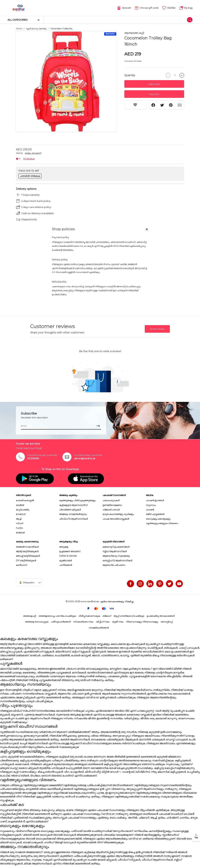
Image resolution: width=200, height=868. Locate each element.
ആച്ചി (19, 519)
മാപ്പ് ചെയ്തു (22, 510)
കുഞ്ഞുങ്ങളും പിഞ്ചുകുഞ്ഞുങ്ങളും (77, 500)
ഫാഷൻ (150, 510)
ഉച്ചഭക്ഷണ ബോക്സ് (70, 551)
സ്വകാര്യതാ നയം (83, 622)
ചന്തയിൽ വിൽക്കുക (30, 176)
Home (19, 29)
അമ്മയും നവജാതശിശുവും (73, 514)
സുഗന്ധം (151, 505)
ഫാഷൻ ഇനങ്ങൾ (155, 500)
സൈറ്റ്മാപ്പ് (167, 622)
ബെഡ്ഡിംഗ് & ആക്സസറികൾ (117, 560)
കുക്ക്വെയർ (65, 560)
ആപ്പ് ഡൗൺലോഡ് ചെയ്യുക (129, 616)
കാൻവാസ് (21, 565)
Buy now (154, 94)
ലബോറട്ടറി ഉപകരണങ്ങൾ (116, 547)
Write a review (157, 329)
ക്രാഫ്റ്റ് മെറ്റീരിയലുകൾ (28, 556)
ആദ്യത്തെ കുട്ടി (134, 33)
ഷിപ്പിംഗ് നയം (103, 622)
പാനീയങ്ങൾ (66, 565)
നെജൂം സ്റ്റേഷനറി (33, 153)
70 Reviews (29, 159)
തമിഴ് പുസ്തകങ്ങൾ (155, 514)
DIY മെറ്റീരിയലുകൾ (26, 560)
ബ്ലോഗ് (107, 616)
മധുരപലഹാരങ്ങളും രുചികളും (118, 514)
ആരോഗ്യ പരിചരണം (114, 565)
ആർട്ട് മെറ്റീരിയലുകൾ (27, 551)
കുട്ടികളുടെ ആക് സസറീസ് (73, 505)
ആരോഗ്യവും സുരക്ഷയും (116, 556)
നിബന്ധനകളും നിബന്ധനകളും (142, 622)
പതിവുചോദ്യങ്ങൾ (61, 622)
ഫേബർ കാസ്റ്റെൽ (25, 500)
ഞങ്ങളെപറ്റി (30, 616)
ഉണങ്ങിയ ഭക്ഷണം (112, 505)
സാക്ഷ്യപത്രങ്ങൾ (99, 628)
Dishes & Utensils (68, 556)
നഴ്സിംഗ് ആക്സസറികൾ (115, 551)
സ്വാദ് (19, 523)
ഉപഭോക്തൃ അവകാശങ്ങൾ (161, 616)
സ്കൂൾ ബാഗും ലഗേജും (36, 29)
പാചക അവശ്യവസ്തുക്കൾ (116, 519)
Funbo (19, 528)
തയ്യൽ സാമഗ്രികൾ (27, 547)
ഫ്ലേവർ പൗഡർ (111, 510)
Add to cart (154, 84)
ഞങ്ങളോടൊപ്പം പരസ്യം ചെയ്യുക (57, 616)
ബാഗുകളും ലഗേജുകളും (158, 519)
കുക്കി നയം (118, 622)
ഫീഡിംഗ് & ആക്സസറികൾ (73, 519)
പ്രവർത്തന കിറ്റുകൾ (70, 510)
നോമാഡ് (21, 514)
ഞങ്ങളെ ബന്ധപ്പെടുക (37, 622)
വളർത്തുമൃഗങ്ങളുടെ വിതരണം (162, 523)
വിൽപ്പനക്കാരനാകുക (89, 616)
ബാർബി (20, 505)
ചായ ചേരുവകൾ (111, 500)
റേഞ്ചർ (20, 532)
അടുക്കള (64, 547)
